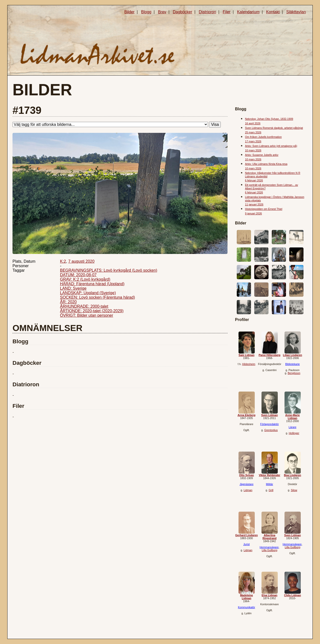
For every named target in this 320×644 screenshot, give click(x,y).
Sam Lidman (246, 355)
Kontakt (273, 12)
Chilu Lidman (292, 595)
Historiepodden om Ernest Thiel (264, 209)
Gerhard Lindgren (246, 535)
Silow (294, 490)
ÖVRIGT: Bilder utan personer (87, 315)
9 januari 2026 (253, 213)
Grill (271, 490)
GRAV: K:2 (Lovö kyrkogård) (85, 279)
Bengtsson (294, 373)
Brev (162, 12)
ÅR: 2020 (68, 302)
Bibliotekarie (292, 364)
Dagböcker (182, 12)
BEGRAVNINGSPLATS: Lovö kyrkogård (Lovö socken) (109, 270)
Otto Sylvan (246, 475)
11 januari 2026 (254, 204)
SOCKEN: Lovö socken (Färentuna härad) (97, 297)
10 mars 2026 (253, 150)
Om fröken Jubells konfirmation (263, 137)
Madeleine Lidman (246, 597)
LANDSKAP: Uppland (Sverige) (88, 293)
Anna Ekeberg (246, 415)
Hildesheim (249, 364)
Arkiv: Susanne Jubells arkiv (262, 155)
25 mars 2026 (253, 132)
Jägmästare (246, 484)
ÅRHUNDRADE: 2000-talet (84, 306)
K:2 (63, 261)
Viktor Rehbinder (269, 475)
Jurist (246, 544)
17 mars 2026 (253, 141)
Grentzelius (271, 430)
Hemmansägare (269, 547)
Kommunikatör (247, 607)
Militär (269, 484)
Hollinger (294, 433)
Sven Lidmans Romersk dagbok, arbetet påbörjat (274, 128)
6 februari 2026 (254, 180)
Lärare (293, 427)
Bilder (129, 12)
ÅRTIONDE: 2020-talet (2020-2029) (92, 311)
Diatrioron (207, 12)
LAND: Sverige (73, 288)
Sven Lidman (269, 415)
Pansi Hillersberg (269, 355)
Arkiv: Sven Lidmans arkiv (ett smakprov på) (271, 146)
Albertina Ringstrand (269, 537)
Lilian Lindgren (292, 355)
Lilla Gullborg (269, 550)
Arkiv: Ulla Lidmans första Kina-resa (266, 164)
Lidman (248, 490)
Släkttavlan (296, 12)
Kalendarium (248, 12)
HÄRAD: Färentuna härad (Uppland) (92, 284)
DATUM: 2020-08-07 (78, 275)
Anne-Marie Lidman (292, 417)
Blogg (146, 12)
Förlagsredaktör (270, 424)
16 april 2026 (253, 123)
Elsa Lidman (270, 595)
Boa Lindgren (293, 475)
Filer (227, 12)
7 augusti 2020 (81, 261)
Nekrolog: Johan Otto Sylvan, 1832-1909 (269, 119)
